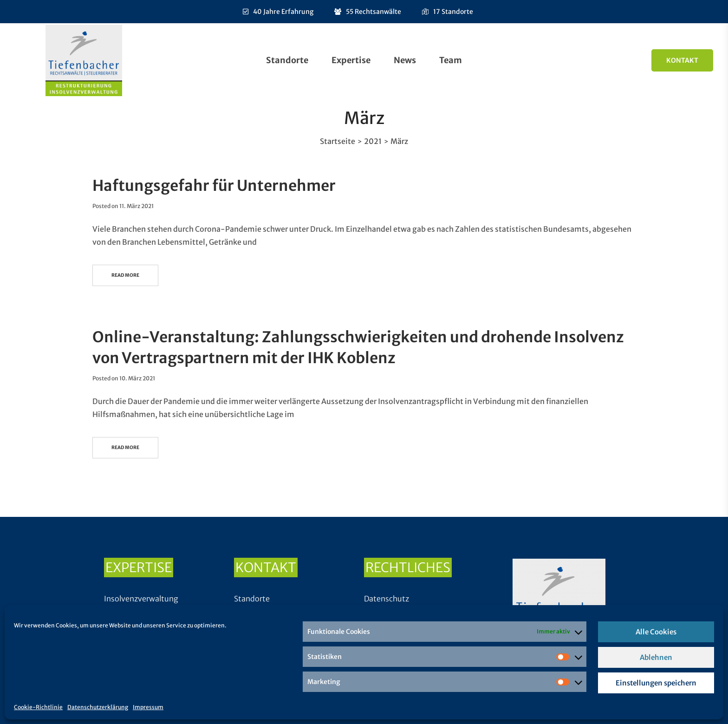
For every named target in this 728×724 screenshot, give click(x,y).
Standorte (287, 60)
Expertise (351, 60)
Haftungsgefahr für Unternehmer (214, 186)
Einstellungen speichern (656, 683)
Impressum (148, 707)
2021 (373, 141)
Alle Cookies (656, 632)
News (405, 60)
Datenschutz (387, 599)
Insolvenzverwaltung (141, 599)
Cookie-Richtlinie (38, 707)
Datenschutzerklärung (98, 707)
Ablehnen (656, 657)
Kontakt (682, 60)
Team (451, 60)
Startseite (338, 141)
